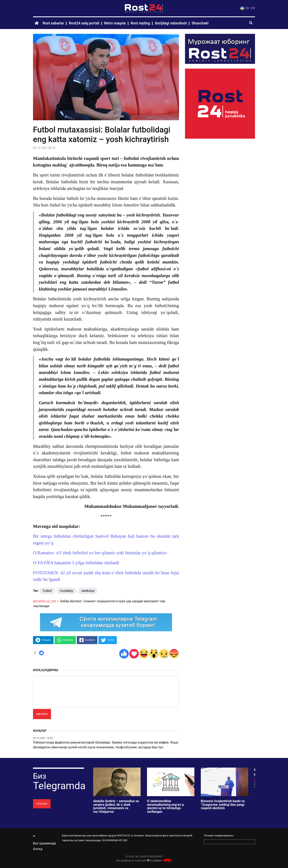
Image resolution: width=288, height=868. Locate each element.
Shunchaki (200, 23)
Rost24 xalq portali (84, 23)
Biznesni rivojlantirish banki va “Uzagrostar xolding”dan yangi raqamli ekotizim (223, 805)
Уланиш (42, 804)
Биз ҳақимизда (44, 843)
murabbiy (67, 591)
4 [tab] (254, 787)
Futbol (47, 591)
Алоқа (38, 849)
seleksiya (88, 591)
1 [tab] (254, 780)
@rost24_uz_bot (44, 601)
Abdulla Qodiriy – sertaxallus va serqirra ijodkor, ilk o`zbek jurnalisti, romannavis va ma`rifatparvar (116, 806)
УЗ (244, 8)
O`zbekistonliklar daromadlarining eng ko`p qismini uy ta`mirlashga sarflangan (165, 806)
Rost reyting (140, 23)
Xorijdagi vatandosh (171, 23)
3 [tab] (254, 784)
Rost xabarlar (53, 23)
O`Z (253, 8)
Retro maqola (115, 23)
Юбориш (42, 714)
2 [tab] (254, 782)
